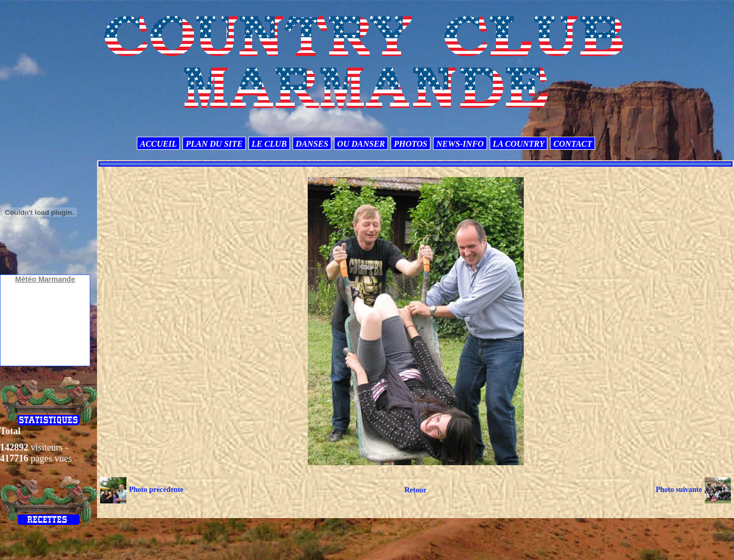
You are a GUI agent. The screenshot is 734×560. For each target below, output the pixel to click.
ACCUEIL (158, 144)
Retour (415, 490)
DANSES (312, 144)
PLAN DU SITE (214, 144)
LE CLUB (269, 144)
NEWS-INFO (460, 144)
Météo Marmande (45, 279)
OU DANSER (361, 144)
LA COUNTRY (519, 144)
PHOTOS (411, 144)
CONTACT (573, 144)
